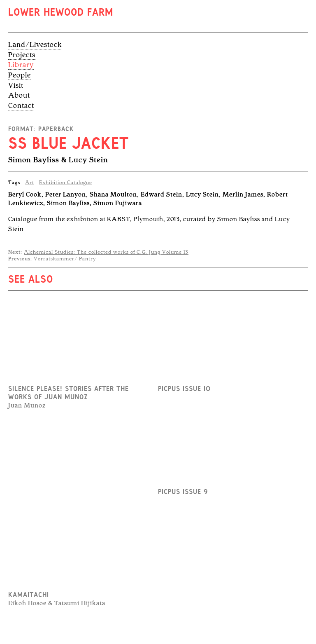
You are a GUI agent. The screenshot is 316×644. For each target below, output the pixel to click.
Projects (22, 55)
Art (30, 183)
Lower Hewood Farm (61, 13)
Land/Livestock (35, 44)
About (19, 95)
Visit (16, 85)
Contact (21, 105)
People (20, 75)
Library (21, 65)
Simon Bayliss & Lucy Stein (58, 160)
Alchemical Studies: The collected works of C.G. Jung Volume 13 (106, 252)
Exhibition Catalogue (66, 183)
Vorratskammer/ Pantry (65, 259)
